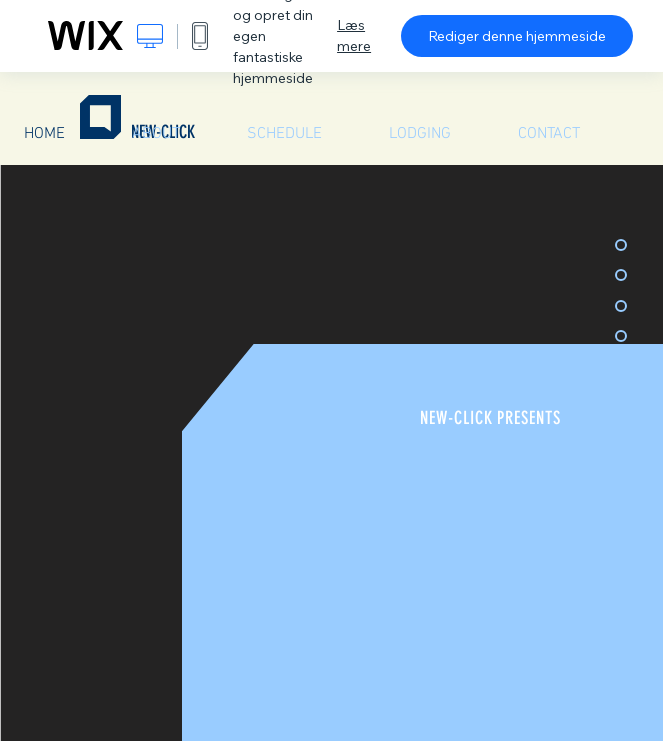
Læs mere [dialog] (354, 35)
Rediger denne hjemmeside (517, 36)
